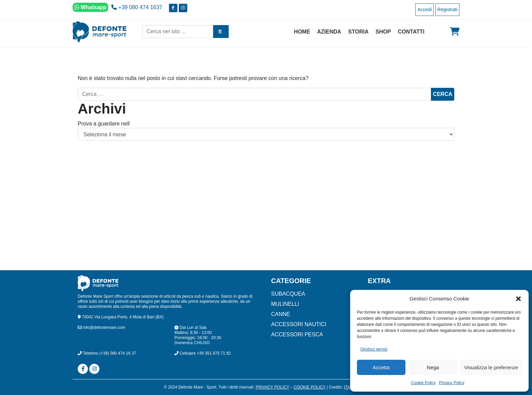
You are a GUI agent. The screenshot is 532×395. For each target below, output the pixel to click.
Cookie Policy (423, 383)
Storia (358, 32)
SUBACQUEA (288, 294)
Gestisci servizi (374, 349)
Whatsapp (90, 7)
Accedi (424, 9)
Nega (433, 367)
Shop (383, 32)
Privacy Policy (452, 383)
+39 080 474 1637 (137, 7)
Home (302, 32)
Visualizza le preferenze (491, 367)
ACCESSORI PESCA (297, 334)
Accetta (381, 367)
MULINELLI (285, 304)
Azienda (329, 32)
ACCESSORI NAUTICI (299, 324)
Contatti (411, 32)
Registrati (447, 9)
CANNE (281, 314)
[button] (518, 299)
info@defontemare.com (101, 328)
